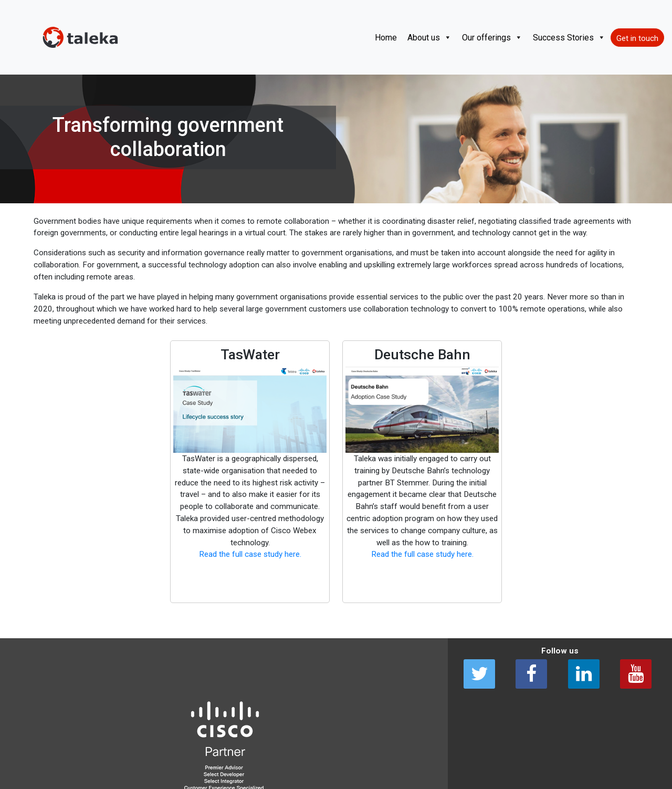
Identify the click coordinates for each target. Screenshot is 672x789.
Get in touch (637, 38)
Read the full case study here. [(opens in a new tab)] (250, 554)
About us (429, 38)
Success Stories (569, 38)
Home (386, 38)
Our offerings (492, 38)
